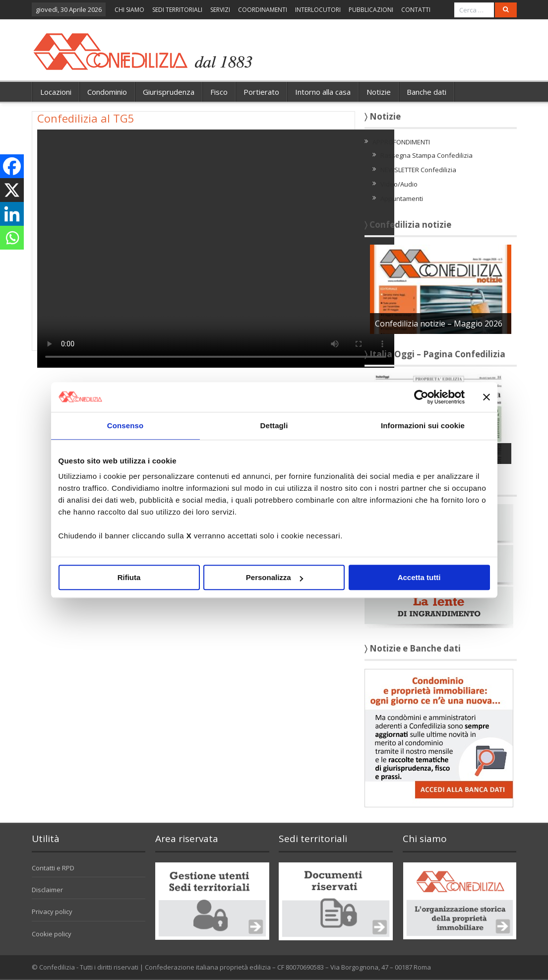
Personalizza (274, 577)
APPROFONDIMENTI (401, 142)
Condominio (107, 92)
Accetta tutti (419, 577)
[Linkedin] (12, 214)
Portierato (261, 92)
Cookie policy (52, 934)
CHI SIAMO (129, 10)
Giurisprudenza (169, 92)
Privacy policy (52, 912)
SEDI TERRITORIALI (177, 10)
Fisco (219, 92)
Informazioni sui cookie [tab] (423, 425)
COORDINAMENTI (263, 10)
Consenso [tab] (125, 425)
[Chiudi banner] (487, 397)
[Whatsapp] (12, 238)
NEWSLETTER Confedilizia (418, 170)
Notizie (379, 92)
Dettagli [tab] (274, 425)
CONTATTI (416, 10)
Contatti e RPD (53, 868)
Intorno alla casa (323, 92)
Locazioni (56, 92)
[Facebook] (12, 166)
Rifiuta (129, 577)
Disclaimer (47, 890)
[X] (12, 190)
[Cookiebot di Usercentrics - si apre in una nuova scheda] (421, 397)
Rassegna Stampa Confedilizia (426, 155)
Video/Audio (399, 184)
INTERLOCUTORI (318, 10)
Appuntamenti (402, 198)
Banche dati (426, 92)
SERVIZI (220, 10)
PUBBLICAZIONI (371, 10)
